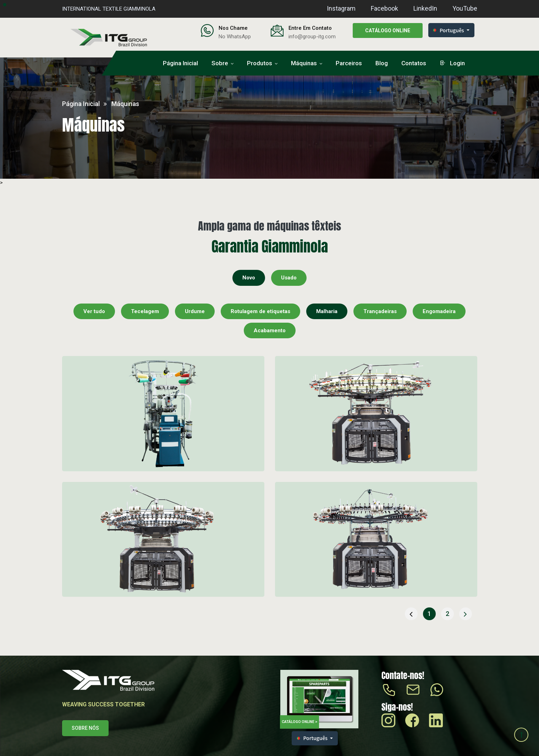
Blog (382, 63)
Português (448, 30)
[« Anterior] (411, 614)
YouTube (465, 8)
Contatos (414, 63)
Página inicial (180, 63)
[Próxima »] (466, 614)
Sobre (220, 63)
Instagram (341, 8)
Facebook (384, 8)
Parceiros (349, 63)
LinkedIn (425, 8)
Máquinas (304, 63)
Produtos (260, 63)
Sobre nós (85, 728)
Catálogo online (388, 30)
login (452, 63)
